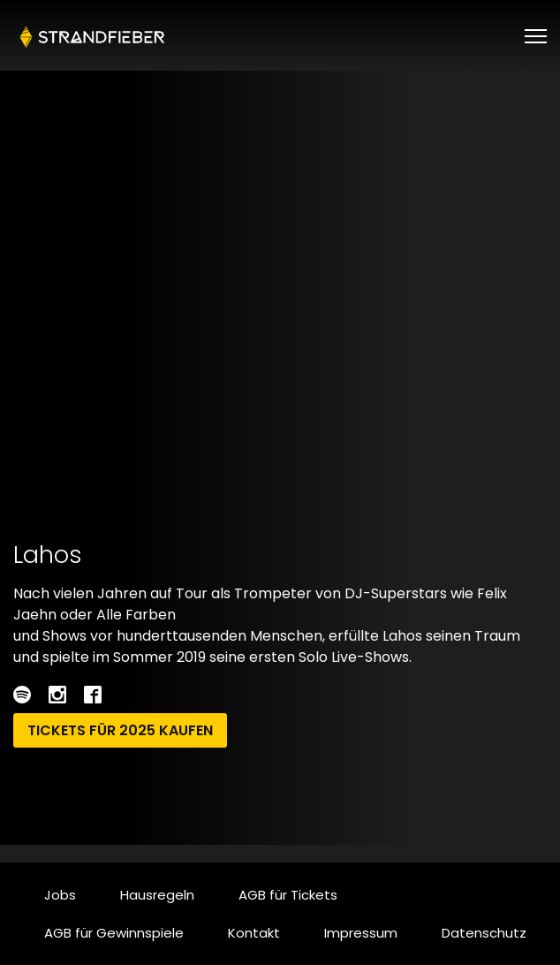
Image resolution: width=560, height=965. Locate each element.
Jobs (60, 895)
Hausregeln (157, 895)
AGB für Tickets (288, 895)
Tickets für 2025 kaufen (120, 730)
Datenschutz (484, 933)
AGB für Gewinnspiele (114, 933)
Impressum (361, 933)
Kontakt (254, 933)
